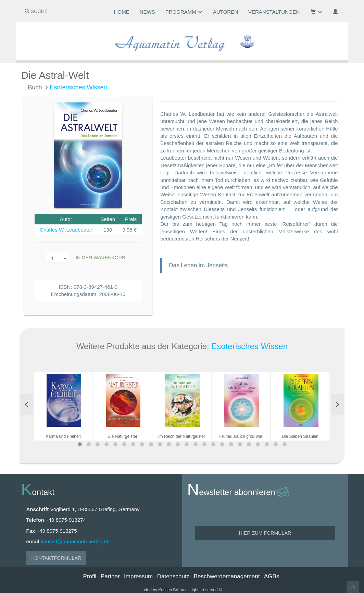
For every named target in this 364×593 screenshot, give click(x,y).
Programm (184, 12)
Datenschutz (173, 576)
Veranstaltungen (274, 12)
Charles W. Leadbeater (66, 230)
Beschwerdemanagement (227, 576)
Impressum (138, 576)
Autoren (225, 12)
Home (122, 12)
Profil (90, 576)
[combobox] (58, 257)
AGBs (272, 576)
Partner (110, 576)
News (147, 12)
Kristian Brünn (171, 590)
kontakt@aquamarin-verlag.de (75, 541)
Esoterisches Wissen (79, 87)
